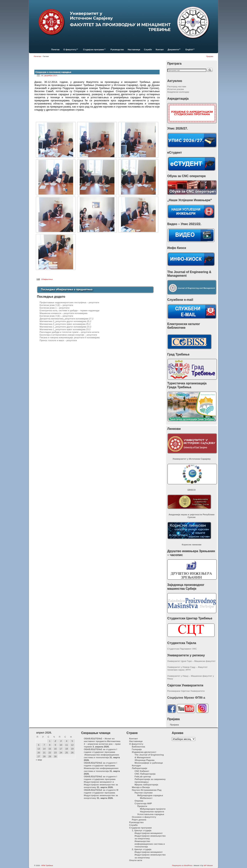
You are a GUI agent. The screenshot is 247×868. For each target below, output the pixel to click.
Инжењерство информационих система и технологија (150, 844)
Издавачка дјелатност (144, 752)
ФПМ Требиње (47, 865)
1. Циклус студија (142, 830)
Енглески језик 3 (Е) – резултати (56, 305)
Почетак (55, 50)
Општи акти (136, 860)
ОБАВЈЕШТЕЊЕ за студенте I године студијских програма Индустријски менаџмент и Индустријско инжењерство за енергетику (101, 782)
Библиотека (138, 747)
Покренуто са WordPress (182, 865)
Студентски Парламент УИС (182, 649)
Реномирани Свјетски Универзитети (186, 691)
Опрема (139, 801)
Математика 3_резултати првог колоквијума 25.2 (65, 324)
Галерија (137, 749)
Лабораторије (140, 768)
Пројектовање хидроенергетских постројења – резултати (69, 302)
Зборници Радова (144, 760)
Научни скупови (143, 793)
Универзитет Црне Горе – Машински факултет (191, 661)
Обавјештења (47, 279)
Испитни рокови (176, 89)
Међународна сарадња (150, 795)
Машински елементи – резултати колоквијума (63, 313)
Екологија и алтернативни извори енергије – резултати (68, 335)
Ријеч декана (139, 820)
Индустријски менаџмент (149, 833)
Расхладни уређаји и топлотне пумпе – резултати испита (69, 332)
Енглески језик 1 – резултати (55, 308)
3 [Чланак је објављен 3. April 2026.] (61, 741)
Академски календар (178, 92)
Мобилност (146, 798)
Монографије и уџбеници (149, 763)
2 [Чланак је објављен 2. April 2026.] (55, 741)
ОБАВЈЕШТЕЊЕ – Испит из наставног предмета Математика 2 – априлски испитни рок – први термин (102, 743)
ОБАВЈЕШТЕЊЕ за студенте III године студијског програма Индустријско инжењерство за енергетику (101, 794)
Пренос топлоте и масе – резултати (58, 340)
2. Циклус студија (142, 849)
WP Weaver (208, 865)
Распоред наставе (177, 86)
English (189, 51)
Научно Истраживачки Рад (147, 790)
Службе (148, 50)
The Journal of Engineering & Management (149, 756)
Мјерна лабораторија (146, 784)
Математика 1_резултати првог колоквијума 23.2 (65, 329)
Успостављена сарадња (151, 814)
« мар (39, 760)
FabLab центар (143, 776)
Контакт (160, 50)
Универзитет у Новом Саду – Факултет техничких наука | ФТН (187, 668)
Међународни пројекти (153, 809)
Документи (173, 51)
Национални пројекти (152, 811)
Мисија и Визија (141, 787)
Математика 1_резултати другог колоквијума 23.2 (65, 327)
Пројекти (142, 806)
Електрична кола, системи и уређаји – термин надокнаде (69, 310)
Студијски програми (93, 51)
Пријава (210, 56)
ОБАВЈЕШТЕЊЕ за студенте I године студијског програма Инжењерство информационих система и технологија (101, 753)
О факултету (70, 51)
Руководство (117, 50)
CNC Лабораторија (145, 774)
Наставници (134, 50)
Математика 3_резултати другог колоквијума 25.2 (65, 321)
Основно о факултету (144, 817)
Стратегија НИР (143, 803)
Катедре (136, 765)
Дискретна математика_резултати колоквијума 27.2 (66, 319)
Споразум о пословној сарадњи (53, 72)
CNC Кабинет (142, 771)
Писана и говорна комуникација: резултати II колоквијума (70, 337)
